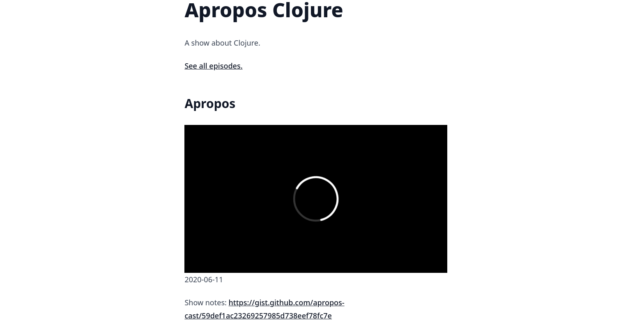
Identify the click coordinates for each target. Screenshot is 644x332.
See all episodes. (213, 66)
